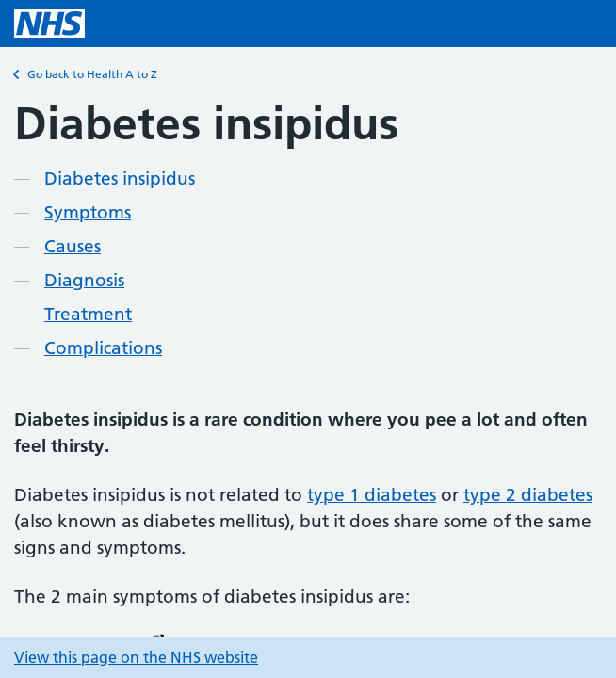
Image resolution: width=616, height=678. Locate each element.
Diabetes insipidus (120, 178)
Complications (103, 348)
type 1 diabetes (372, 495)
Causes (73, 246)
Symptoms (88, 212)
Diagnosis (84, 280)
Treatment (88, 314)
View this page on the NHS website (136, 657)
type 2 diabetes (528, 495)
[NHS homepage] (49, 24)
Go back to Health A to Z (86, 74)
